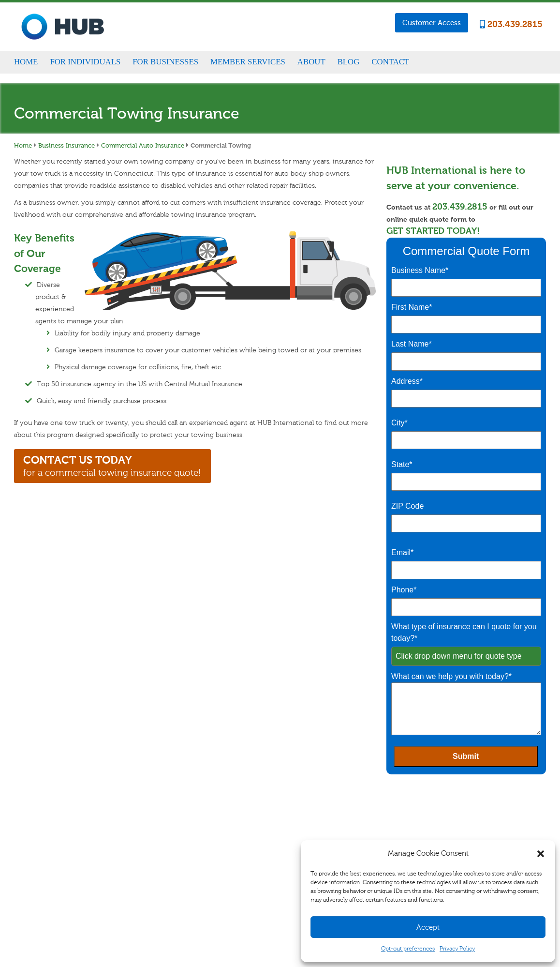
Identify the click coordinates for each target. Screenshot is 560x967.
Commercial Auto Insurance (143, 145)
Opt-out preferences (408, 949)
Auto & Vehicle (175, 837)
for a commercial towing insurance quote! (112, 466)
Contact (390, 62)
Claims (314, 816)
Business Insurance (66, 145)
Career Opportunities (405, 816)
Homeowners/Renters (184, 826)
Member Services (248, 62)
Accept (428, 927)
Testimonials (395, 838)
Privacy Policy (457, 949)
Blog (349, 62)
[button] (541, 854)
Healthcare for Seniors (184, 881)
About (311, 62)
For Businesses (165, 62)
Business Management (258, 826)
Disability (168, 859)
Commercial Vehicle (256, 837)
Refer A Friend (322, 838)
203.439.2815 (511, 24)
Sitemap (201, 918)
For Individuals (85, 62)
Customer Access (432, 23)
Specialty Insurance (181, 848)
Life (161, 870)
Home (26, 62)
